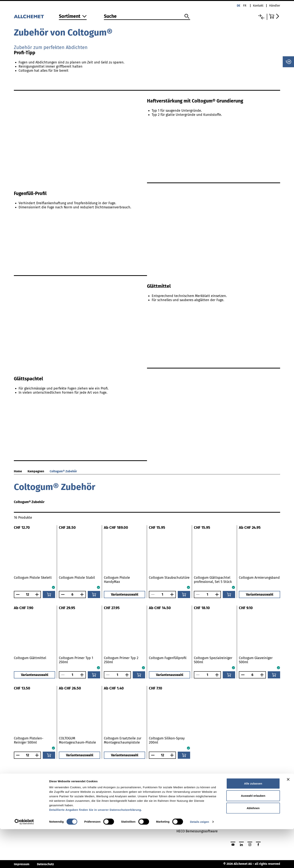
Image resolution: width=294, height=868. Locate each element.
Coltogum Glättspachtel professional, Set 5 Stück (213, 580)
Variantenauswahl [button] (125, 594)
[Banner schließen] (288, 818)
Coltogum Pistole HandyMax (117, 580)
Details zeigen (199, 861)
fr (245, 6)
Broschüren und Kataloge (142, 808)
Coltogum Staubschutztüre (169, 578)
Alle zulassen (253, 822)
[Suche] (147, 17)
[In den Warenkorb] (49, 594)
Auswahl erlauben (253, 834)
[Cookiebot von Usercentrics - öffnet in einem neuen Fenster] (24, 861)
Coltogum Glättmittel (30, 658)
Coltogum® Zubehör (63, 471)
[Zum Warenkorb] (275, 16)
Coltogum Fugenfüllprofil (168, 658)
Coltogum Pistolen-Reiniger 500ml (29, 740)
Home (18, 471)
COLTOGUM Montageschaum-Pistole (77, 740)
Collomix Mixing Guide (193, 808)
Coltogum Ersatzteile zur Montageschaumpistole (123, 740)
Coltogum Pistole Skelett (33, 578)
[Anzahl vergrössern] (38, 594)
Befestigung (77, 808)
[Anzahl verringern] (17, 594)
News (18, 808)
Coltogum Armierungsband (259, 578)
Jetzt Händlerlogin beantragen (254, 808)
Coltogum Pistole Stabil (77, 578)
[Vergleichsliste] (261, 17)
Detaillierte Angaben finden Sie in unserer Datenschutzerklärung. (96, 848)
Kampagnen (36, 471)
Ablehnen (253, 847)
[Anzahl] (27, 594)
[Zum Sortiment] (73, 17)
